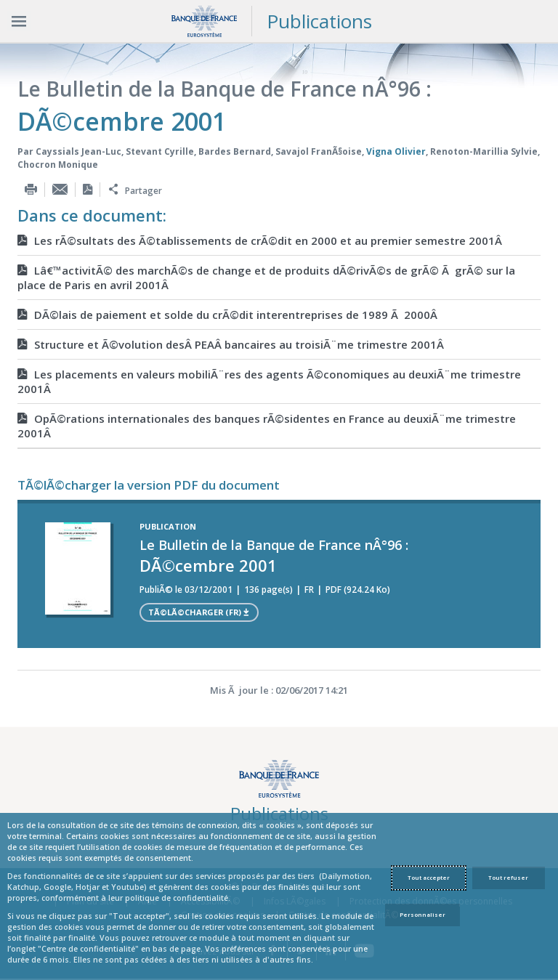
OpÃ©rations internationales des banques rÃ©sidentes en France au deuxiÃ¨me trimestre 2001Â (267, 426)
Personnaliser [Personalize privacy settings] (422, 915)
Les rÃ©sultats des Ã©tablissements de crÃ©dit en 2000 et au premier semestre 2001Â (261, 240)
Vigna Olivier (396, 151)
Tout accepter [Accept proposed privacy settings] (429, 878)
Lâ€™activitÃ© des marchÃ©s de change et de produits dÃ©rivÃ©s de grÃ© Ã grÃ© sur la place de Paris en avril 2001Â (266, 278)
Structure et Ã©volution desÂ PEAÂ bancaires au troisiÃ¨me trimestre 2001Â (232, 344)
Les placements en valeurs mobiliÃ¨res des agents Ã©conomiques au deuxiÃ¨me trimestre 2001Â (269, 381)
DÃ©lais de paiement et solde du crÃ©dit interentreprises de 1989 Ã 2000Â (229, 315)
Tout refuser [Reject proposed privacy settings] (508, 878)
